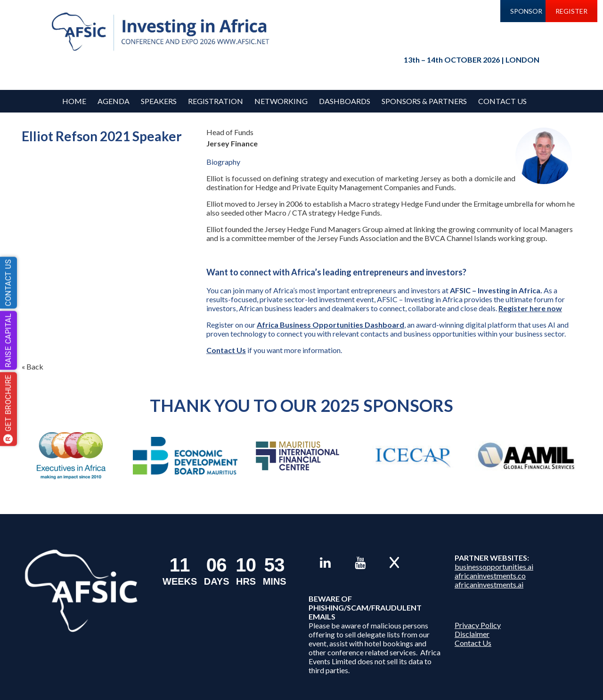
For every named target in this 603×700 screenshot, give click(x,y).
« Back (33, 366)
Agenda (114, 101)
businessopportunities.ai (494, 567)
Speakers (159, 101)
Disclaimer (472, 634)
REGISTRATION (216, 101)
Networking (281, 101)
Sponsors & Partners (424, 101)
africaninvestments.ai (489, 584)
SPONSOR (526, 11)
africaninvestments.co (490, 575)
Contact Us (502, 101)
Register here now (530, 308)
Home (74, 101)
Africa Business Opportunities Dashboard (330, 325)
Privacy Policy (478, 625)
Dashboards (345, 101)
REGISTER (571, 11)
